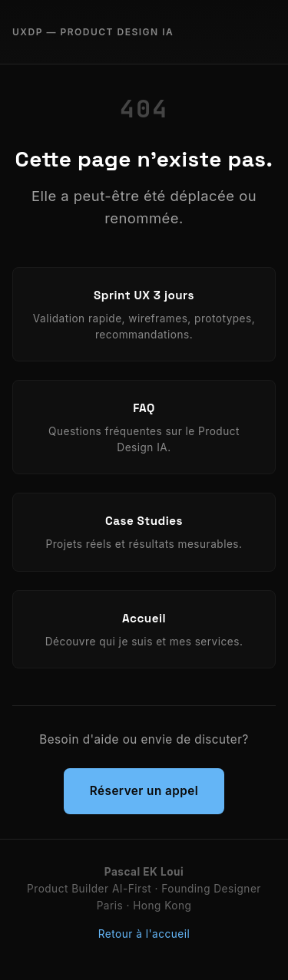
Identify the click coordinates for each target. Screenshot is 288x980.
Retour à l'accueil (144, 934)
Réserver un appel (144, 791)
